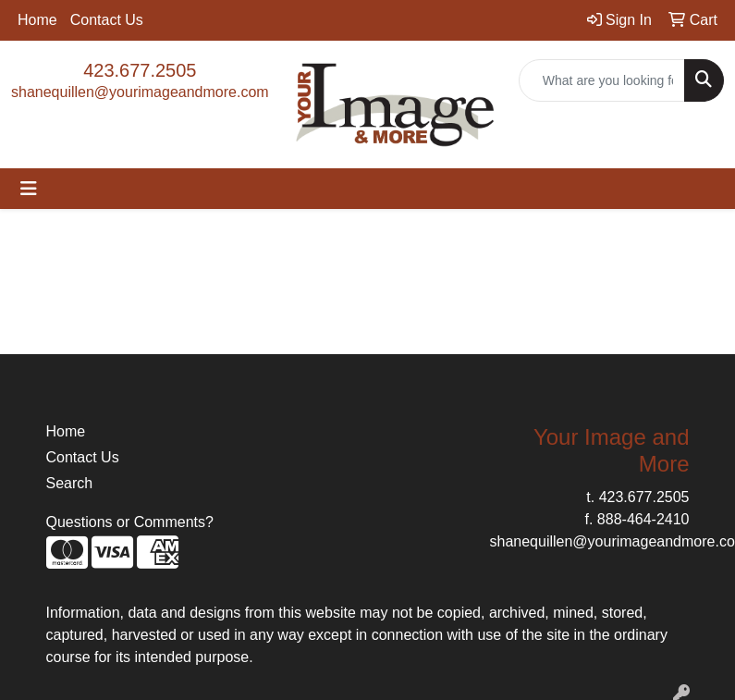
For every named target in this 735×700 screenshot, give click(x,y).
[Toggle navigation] (29, 189)
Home (37, 20)
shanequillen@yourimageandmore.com (140, 92)
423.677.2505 (140, 70)
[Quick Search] (602, 80)
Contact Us (107, 20)
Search (70, 483)
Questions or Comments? (130, 522)
